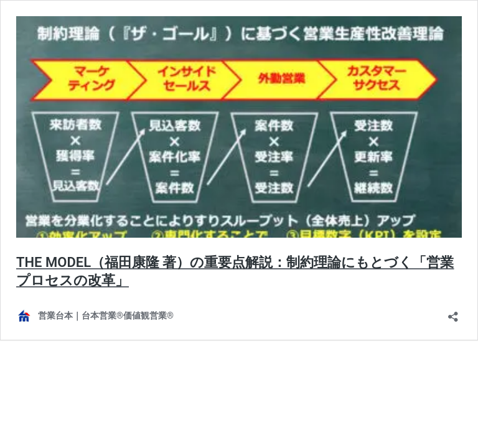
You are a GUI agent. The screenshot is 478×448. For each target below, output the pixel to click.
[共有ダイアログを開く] (453, 313)
